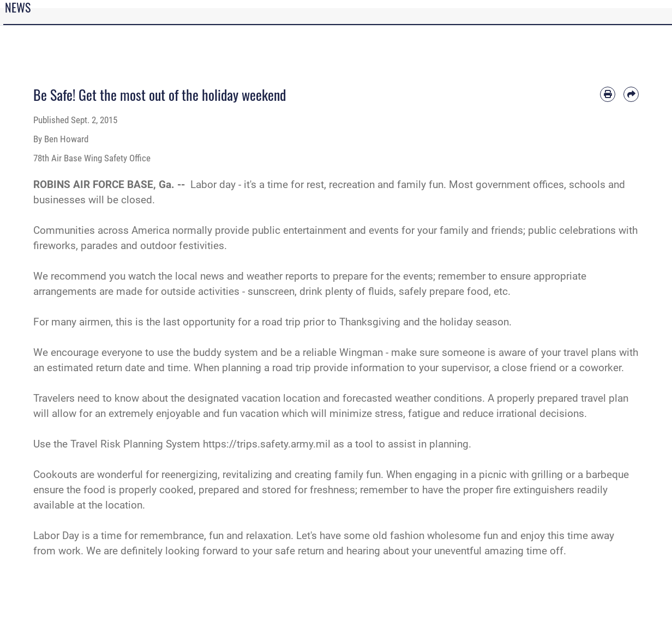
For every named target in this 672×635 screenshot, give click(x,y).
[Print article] (608, 94)
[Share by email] (631, 94)
